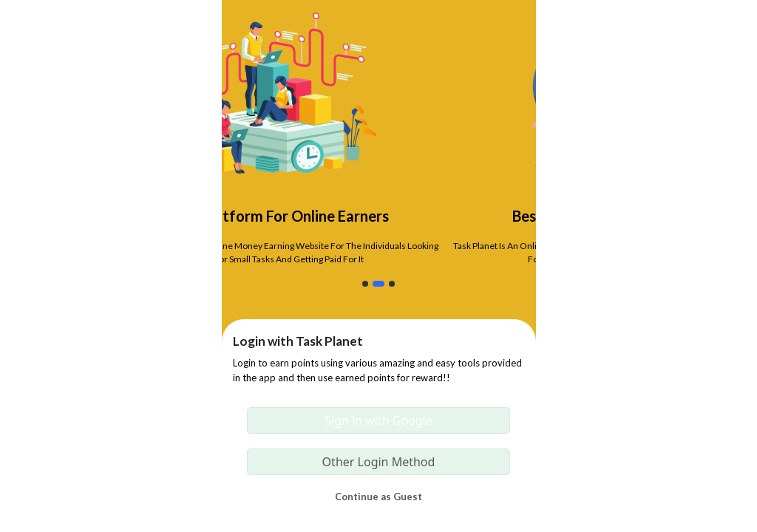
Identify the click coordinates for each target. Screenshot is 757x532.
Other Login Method (379, 462)
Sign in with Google (378, 420)
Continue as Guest (378, 497)
